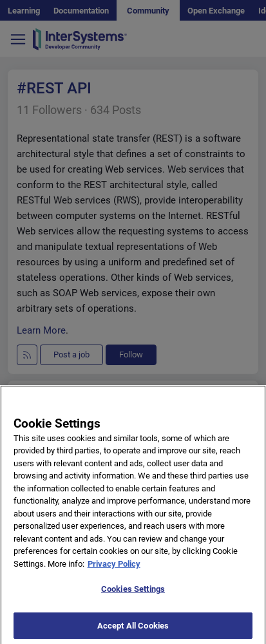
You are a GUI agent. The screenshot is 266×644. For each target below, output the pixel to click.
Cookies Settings (133, 593)
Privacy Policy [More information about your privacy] (114, 567)
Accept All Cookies (133, 630)
